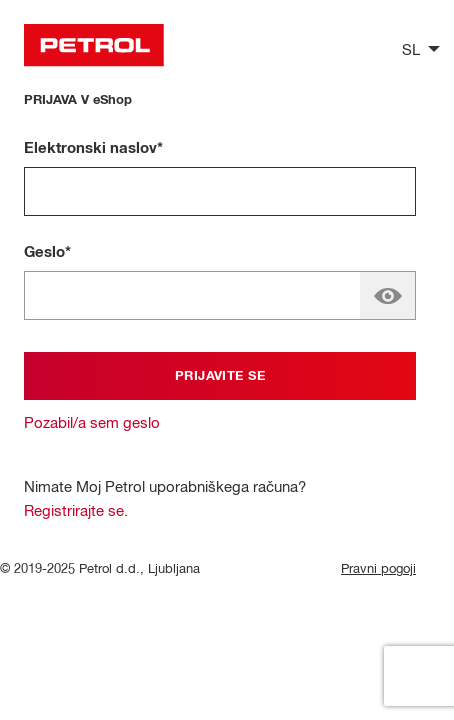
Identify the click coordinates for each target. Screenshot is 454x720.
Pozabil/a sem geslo (92, 423)
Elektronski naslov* (93, 148)
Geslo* (47, 252)
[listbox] (416, 48)
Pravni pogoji (378, 569)
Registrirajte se (74, 511)
